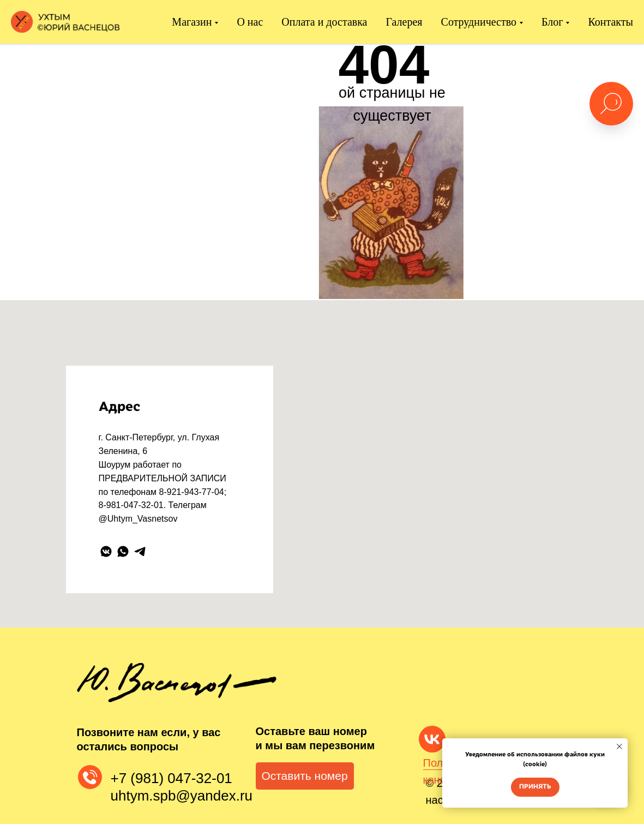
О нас (250, 22)
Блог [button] (552, 22)
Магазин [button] (192, 22)
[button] (305, 776)
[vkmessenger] (106, 551)
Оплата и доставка (324, 22)
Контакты (610, 22)
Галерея (404, 22)
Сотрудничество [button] (479, 22)
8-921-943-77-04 (192, 492)
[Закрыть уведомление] (619, 747)
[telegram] (140, 551)
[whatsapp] (123, 551)
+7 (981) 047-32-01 (171, 778)
